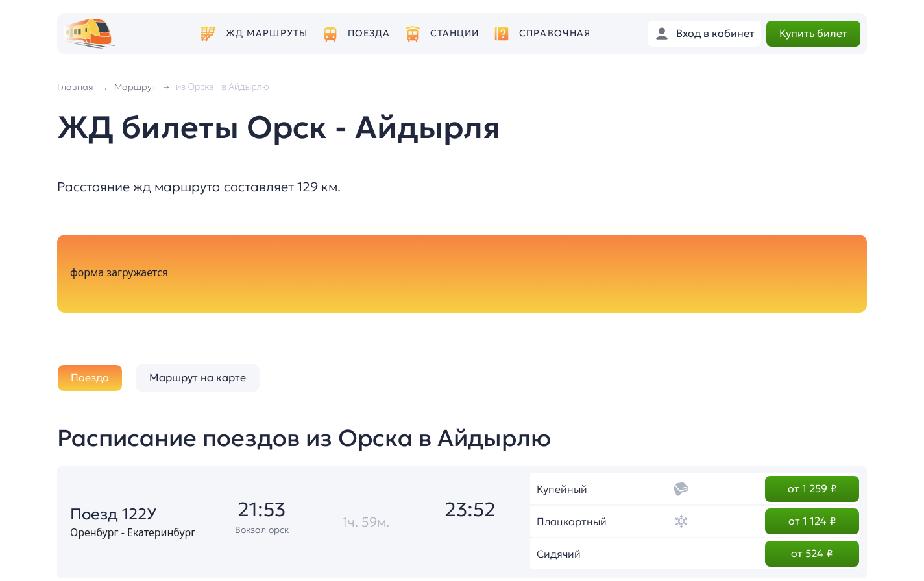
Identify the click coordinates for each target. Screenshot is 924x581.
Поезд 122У (113, 514)
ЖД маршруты (267, 33)
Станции (455, 33)
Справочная (555, 33)
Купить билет (813, 33)
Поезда (369, 33)
